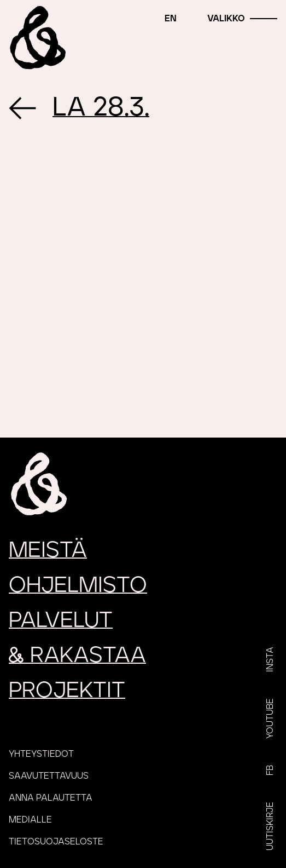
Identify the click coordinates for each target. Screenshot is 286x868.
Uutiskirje (270, 826)
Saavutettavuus (49, 776)
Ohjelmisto (78, 585)
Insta (270, 659)
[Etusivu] (38, 38)
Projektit (67, 691)
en (171, 19)
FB (270, 770)
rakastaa (77, 656)
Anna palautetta (51, 798)
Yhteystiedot (41, 754)
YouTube (270, 718)
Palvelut (61, 620)
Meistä (48, 550)
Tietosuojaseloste (56, 842)
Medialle (30, 820)
